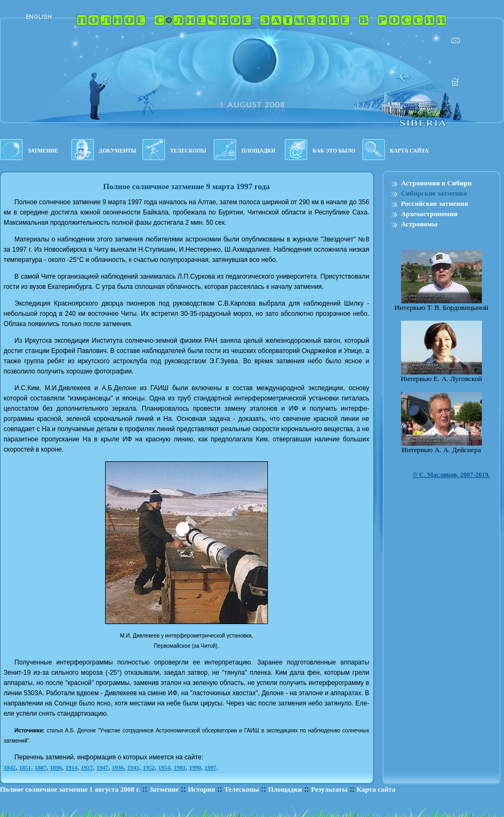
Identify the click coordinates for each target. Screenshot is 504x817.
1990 (195, 767)
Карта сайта (376, 789)
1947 (102, 767)
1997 (211, 767)
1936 (118, 767)
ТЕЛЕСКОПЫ (188, 151)
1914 (72, 767)
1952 (149, 767)
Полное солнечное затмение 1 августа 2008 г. (70, 789)
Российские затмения (435, 203)
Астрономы (419, 224)
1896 (56, 767)
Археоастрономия (429, 214)
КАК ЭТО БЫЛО (334, 151)
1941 (133, 767)
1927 (87, 767)
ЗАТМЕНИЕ (43, 151)
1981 (179, 767)
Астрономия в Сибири (436, 183)
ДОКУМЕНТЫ (118, 151)
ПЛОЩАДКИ (258, 151)
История (202, 789)
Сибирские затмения (434, 193)
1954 (164, 767)
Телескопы (241, 789)
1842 (10, 767)
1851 (25, 767)
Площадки (285, 789)
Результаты (329, 789)
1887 (40, 767)
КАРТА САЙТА (409, 151)
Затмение (164, 789)
